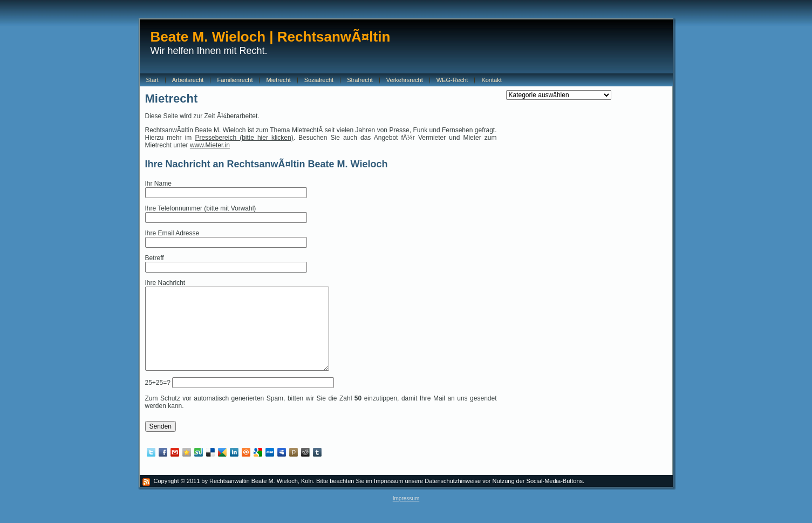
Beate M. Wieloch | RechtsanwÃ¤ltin (271, 37)
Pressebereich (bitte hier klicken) (244, 138)
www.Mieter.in (210, 145)
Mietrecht (172, 99)
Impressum (406, 515)
